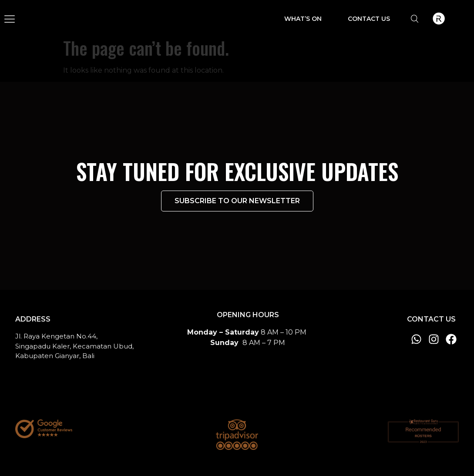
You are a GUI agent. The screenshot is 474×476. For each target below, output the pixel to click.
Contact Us (369, 19)
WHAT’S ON (303, 19)
